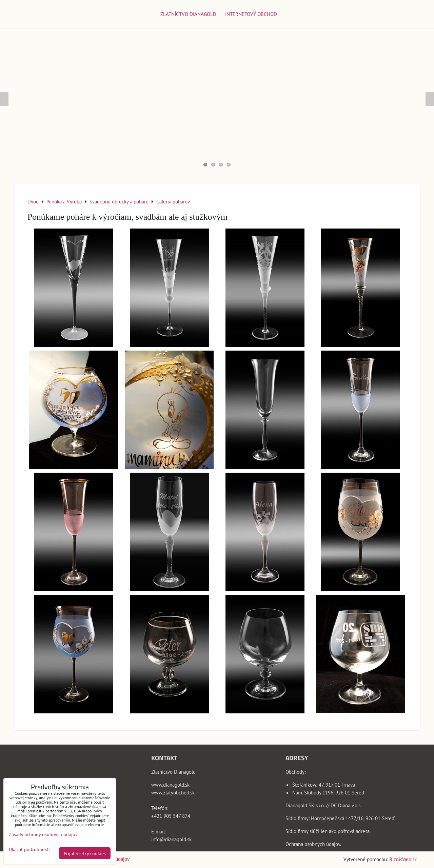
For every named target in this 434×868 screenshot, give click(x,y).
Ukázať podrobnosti (29, 849)
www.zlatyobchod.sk (173, 792)
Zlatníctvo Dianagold (188, 14)
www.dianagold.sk (170, 785)
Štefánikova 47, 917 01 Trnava (324, 785)
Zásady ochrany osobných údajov (43, 834)
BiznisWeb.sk (403, 859)
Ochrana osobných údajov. (313, 844)
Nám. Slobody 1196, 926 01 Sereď (328, 792)
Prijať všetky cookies (85, 853)
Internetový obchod (251, 14)
